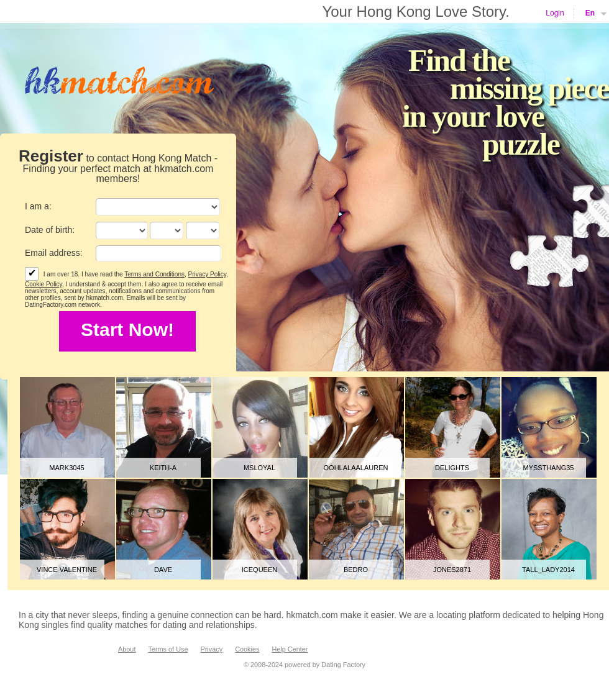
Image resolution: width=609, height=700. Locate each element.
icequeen (259, 570)
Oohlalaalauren (356, 468)
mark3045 (66, 468)
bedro (356, 570)
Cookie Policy (43, 284)
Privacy (211, 649)
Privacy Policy (208, 274)
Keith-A (163, 468)
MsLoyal (259, 468)
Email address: (54, 253)
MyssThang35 (549, 468)
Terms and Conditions (154, 274)
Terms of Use (168, 649)
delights (452, 468)
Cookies (247, 649)
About (127, 649)
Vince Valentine (67, 570)
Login (555, 13)
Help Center (290, 649)
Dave (163, 570)
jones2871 (452, 570)
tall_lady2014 (548, 570)
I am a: (38, 206)
